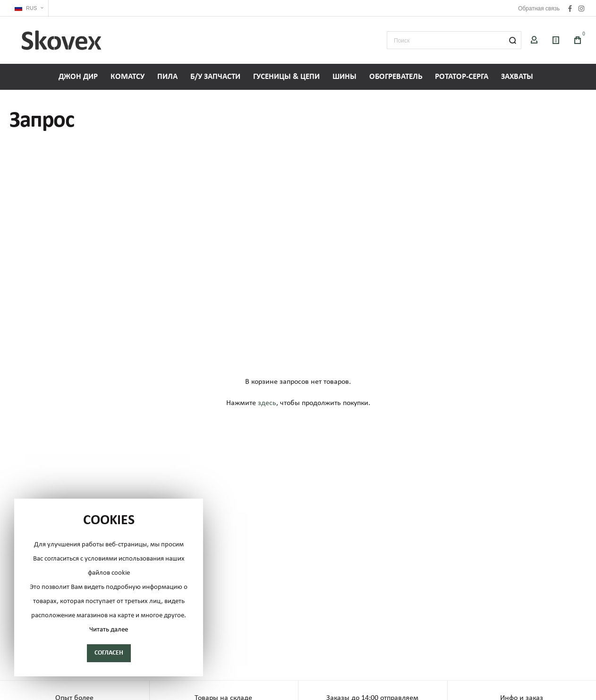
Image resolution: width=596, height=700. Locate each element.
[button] (29, 8)
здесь (267, 403)
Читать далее (109, 630)
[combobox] (454, 40)
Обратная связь (539, 9)
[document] (109, 588)
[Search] (512, 40)
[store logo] (61, 40)
